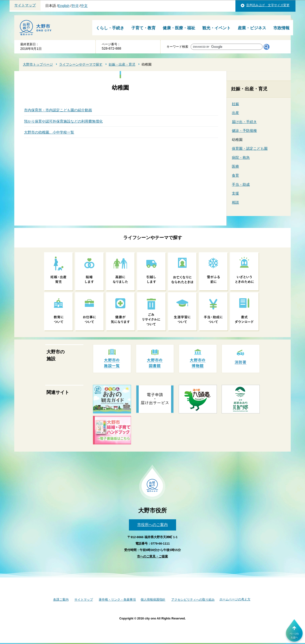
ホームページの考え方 (235, 599)
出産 (235, 113)
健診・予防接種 (244, 131)
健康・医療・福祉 (179, 28)
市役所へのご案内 (152, 525)
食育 (235, 175)
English (64, 6)
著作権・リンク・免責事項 (117, 600)
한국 (75, 6)
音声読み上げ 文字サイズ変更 (268, 5)
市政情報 (281, 28)
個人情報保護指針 (153, 600)
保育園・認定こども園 (250, 148)
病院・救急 (241, 157)
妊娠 (235, 104)
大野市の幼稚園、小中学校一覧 (49, 132)
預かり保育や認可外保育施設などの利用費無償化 (63, 121)
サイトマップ (25, 5)
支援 (235, 193)
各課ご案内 (61, 600)
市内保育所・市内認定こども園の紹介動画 (58, 110)
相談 (235, 202)
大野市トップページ (38, 64)
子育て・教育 (143, 28)
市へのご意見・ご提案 (152, 556)
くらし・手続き (110, 28)
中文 (84, 6)
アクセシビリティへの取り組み (193, 600)
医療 (235, 166)
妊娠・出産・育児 (122, 64)
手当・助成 (241, 184)
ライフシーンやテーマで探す (81, 64)
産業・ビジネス (252, 28)
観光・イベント (216, 28)
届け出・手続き (244, 122)
